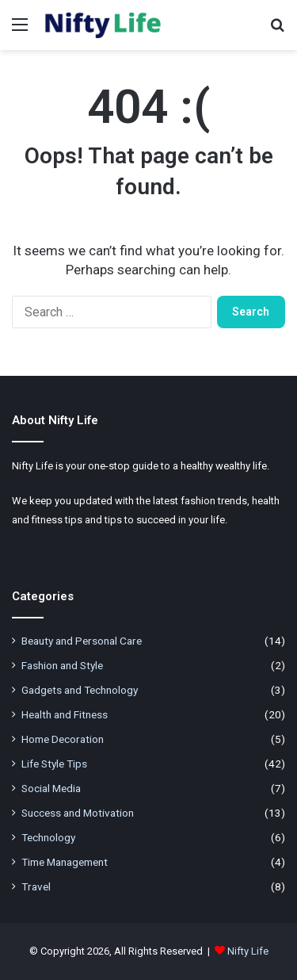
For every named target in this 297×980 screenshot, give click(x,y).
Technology (48, 837)
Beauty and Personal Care (82, 641)
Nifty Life (248, 951)
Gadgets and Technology (80, 690)
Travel (36, 886)
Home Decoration (63, 739)
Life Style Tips (54, 764)
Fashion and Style (62, 665)
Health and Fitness (65, 714)
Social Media (51, 788)
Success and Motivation (78, 813)
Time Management (65, 862)
